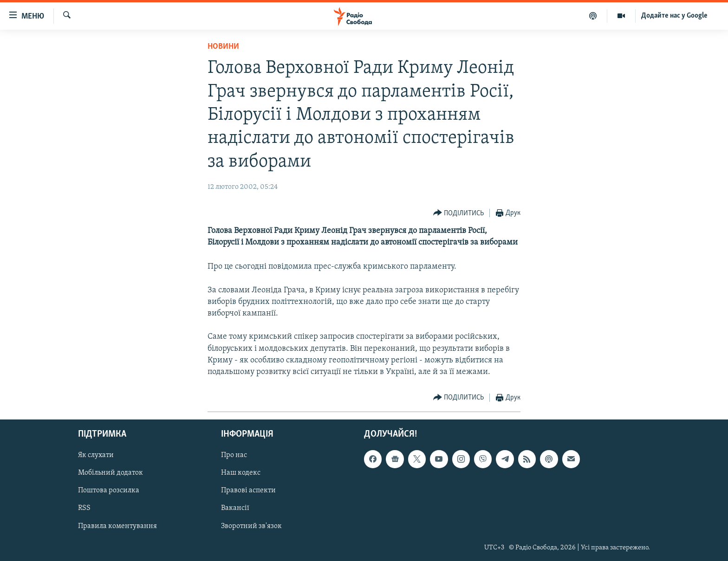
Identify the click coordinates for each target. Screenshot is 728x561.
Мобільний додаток (110, 473)
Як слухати (96, 456)
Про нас (234, 456)
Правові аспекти (248, 491)
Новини (223, 47)
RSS (84, 509)
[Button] (459, 213)
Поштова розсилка (109, 491)
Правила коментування (117, 526)
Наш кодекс (241, 473)
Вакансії (235, 509)
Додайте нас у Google (674, 16)
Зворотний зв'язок (251, 526)
